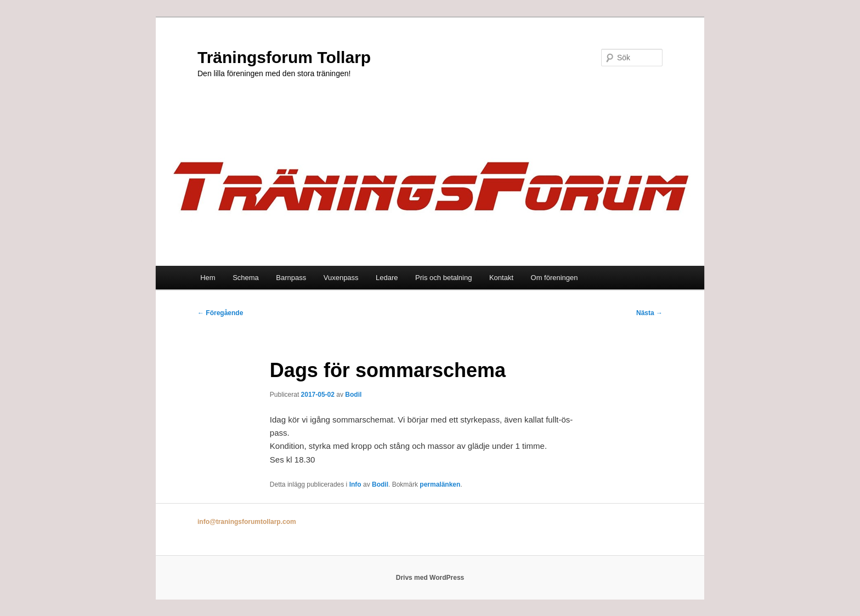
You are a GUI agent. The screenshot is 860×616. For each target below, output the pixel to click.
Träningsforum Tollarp (284, 57)
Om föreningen (555, 278)
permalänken (440, 484)
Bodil (353, 395)
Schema (246, 278)
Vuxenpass (341, 278)
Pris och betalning (443, 278)
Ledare (387, 278)
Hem (208, 278)
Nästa (649, 313)
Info (355, 484)
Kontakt (501, 278)
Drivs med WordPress (430, 578)
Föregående (220, 313)
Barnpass (291, 278)
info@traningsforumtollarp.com (247, 522)
